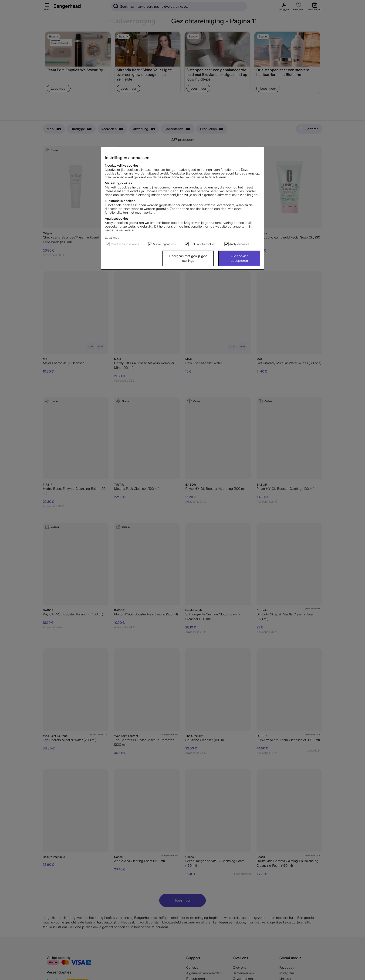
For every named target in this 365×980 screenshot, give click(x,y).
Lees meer (113, 238)
